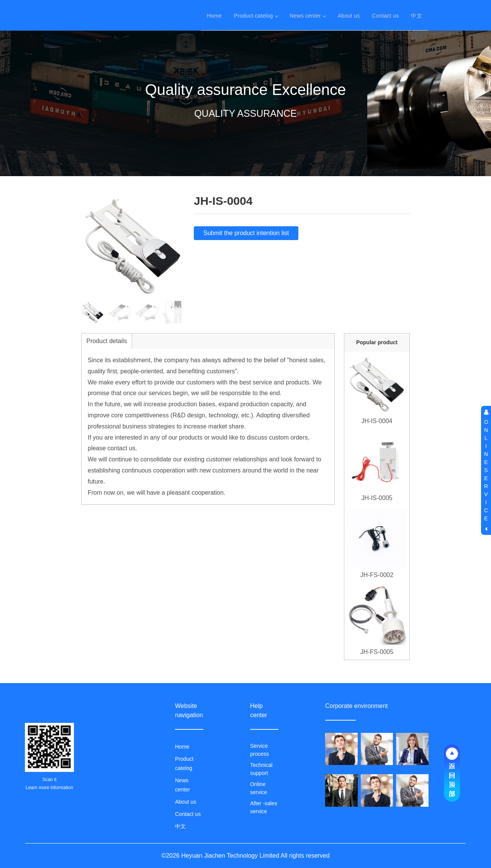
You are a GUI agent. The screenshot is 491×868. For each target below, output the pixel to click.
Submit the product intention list (246, 233)
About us (349, 15)
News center (308, 15)
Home (214, 15)
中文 (417, 15)
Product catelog (256, 15)
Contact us (385, 15)
